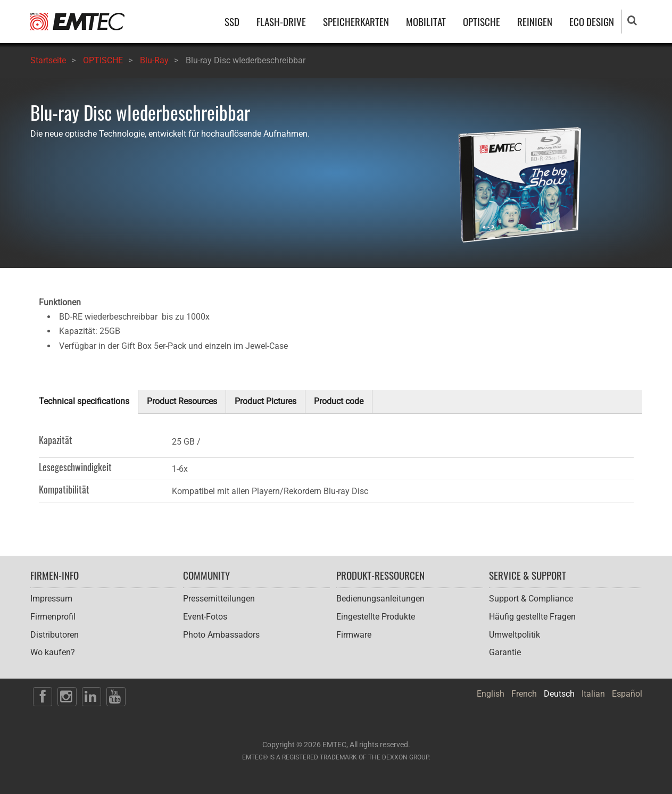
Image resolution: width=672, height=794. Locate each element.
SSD (232, 22)
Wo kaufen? (53, 652)
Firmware (354, 635)
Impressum (51, 599)
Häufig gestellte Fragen (532, 617)
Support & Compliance (531, 599)
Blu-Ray (154, 60)
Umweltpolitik (515, 635)
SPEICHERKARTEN (356, 22)
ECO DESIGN (592, 22)
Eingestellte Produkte (376, 617)
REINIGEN (535, 22)
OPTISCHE (482, 22)
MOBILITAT (426, 22)
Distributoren (55, 635)
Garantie (505, 652)
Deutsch (559, 694)
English (491, 694)
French (524, 694)
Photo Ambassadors (221, 635)
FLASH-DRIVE (281, 22)
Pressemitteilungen (219, 599)
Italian (593, 694)
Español (627, 694)
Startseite (48, 60)
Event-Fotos (205, 617)
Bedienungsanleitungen (380, 599)
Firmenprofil (53, 617)
